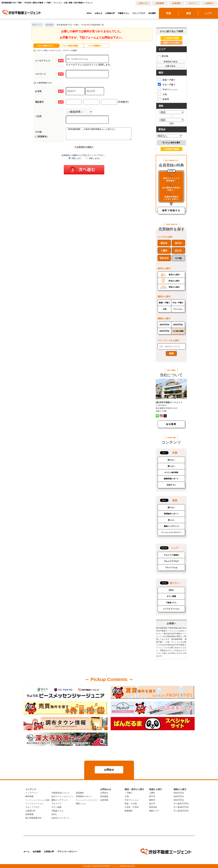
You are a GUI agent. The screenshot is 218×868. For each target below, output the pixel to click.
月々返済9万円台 (181, 811)
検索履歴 (160, 3)
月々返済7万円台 (181, 804)
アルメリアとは (171, 567)
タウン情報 (171, 596)
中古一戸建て (167, 84)
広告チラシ (171, 485)
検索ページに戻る (171, 43)
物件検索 (29, 796)
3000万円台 (164, 325)
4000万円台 (178, 325)
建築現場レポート (171, 479)
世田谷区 (164, 258)
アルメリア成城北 (171, 555)
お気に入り (143, 3)
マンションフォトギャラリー (171, 532)
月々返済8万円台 (181, 807)
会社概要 (152, 13)
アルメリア (56, 804)
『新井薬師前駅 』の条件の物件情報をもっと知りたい (102, 135)
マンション (178, 309)
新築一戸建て (167, 79)
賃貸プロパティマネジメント (62, 796)
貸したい (171, 520)
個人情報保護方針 (33, 818)
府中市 (178, 243)
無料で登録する (171, 210)
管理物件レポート (171, 514)
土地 (162, 94)
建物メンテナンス (171, 526)
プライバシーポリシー (67, 852)
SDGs (89, 13)
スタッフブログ (139, 13)
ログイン (193, 3)
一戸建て (129, 793)
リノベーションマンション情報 (37, 800)
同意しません (93, 161)
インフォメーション (171, 609)
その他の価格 (178, 331)
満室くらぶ (81, 804)
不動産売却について (60, 793)
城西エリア (154, 811)
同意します (75, 161)
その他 (178, 258)
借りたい (171, 507)
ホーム (27, 852)
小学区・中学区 (132, 807)
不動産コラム (123, 13)
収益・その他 (131, 804)
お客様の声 (110, 13)
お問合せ (209, 3)
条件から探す (174, 275)
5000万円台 (164, 331)
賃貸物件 (80, 793)
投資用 (163, 99)
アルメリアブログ (171, 561)
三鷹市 (164, 251)
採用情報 (29, 814)
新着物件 (129, 811)
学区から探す (174, 287)
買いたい (171, 466)
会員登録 (176, 3)
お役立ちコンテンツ (60, 818)
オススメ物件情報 (171, 472)
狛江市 (178, 251)
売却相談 (104, 796)
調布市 (164, 243)
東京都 (163, 56)
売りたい (171, 460)
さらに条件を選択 (171, 143)
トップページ (31, 793)
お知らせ (98, 13)
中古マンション (168, 89)
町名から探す (174, 281)
